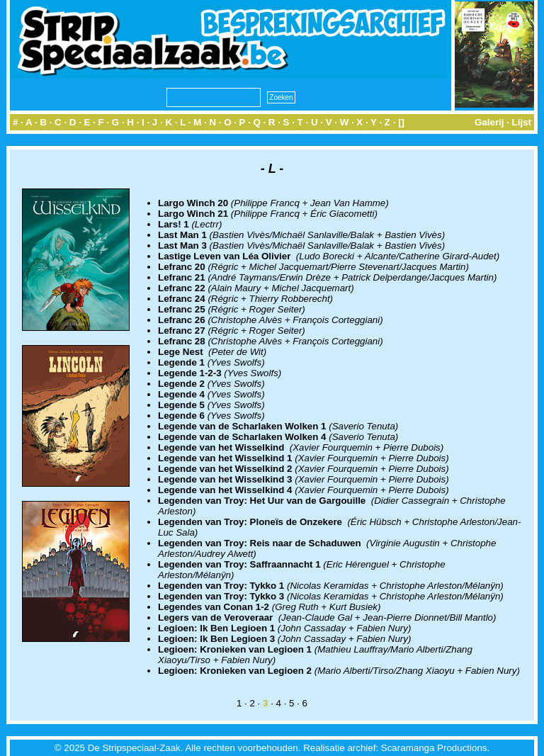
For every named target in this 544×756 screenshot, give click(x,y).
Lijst (522, 122)
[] (401, 122)
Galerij (489, 122)
